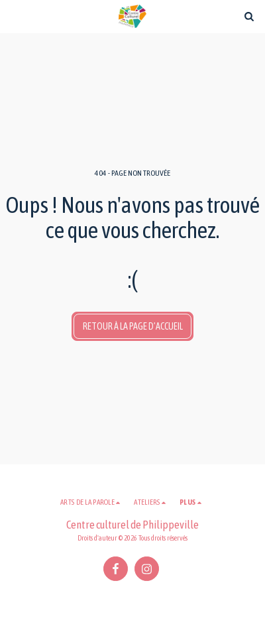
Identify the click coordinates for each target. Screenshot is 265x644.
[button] (15, 16)
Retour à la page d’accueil (133, 326)
